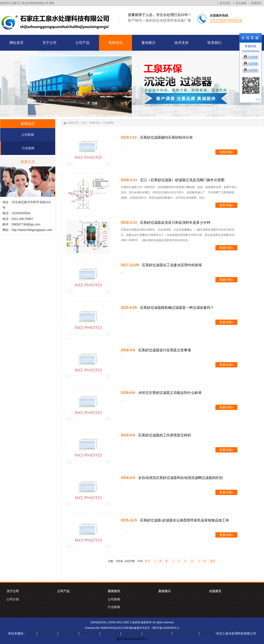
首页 (84, 123)
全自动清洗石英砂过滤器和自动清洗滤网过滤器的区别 (180, 478)
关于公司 (13, 591)
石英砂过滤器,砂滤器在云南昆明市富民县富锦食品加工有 (184, 520)
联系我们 (257, 3)
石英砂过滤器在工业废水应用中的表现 (172, 265)
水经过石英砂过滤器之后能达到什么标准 (170, 393)
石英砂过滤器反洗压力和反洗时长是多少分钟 (175, 222)
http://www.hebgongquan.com (32, 230)
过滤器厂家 (207, 633)
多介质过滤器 (110, 633)
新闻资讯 (114, 591)
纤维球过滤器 (89, 633)
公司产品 (63, 591)
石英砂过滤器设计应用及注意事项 (165, 350)
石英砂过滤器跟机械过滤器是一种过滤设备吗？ (177, 308)
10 (192, 561)
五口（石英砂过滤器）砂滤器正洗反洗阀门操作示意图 (182, 180)
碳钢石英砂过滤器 (186, 633)
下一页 (202, 561)
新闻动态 (95, 123)
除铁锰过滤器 (131, 633)
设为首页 (225, 3)
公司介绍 (13, 599)
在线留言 (215, 591)
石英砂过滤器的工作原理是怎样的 (165, 435)
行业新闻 (28, 148)
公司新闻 (28, 135)
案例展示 (165, 591)
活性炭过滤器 (68, 633)
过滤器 (31, 633)
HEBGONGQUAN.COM (114, 628)
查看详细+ (226, 152)
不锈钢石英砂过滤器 (157, 633)
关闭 (258, 100)
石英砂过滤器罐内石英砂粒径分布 (166, 137)
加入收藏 (241, 3)
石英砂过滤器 (47, 633)
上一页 (158, 561)
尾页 (213, 561)
